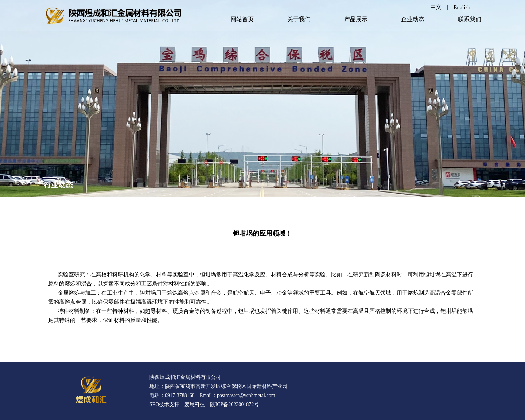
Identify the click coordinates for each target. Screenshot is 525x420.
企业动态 (413, 19)
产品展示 (356, 19)
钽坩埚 (148, 293)
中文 (436, 7)
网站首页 (242, 19)
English (462, 7)
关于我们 (299, 19)
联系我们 (470, 19)
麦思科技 (195, 405)
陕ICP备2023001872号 (234, 405)
